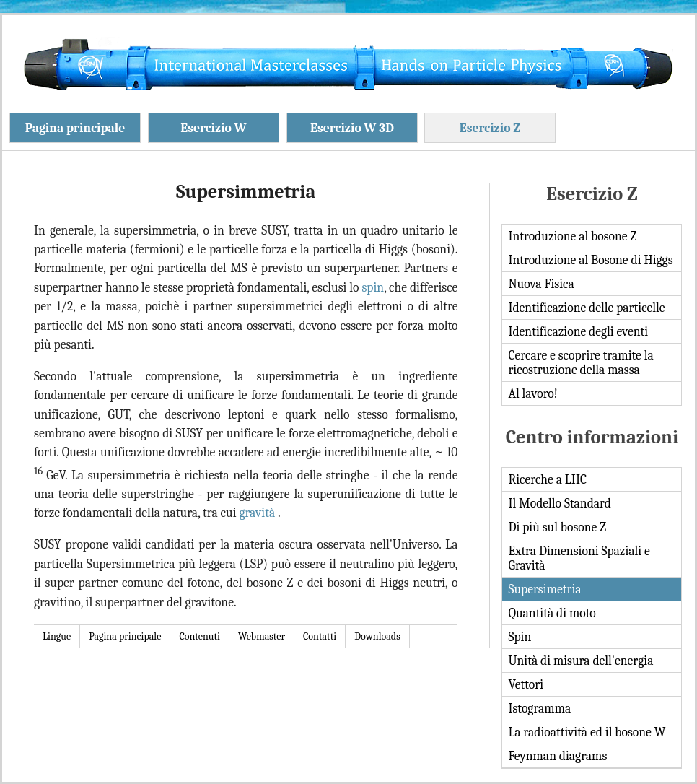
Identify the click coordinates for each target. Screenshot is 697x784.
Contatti (320, 636)
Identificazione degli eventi (578, 331)
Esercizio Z (490, 128)
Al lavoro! (532, 393)
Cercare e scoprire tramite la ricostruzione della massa (580, 362)
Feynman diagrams (557, 756)
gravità (258, 513)
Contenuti (200, 636)
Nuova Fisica (541, 284)
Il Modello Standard (560, 503)
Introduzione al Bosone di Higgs (590, 260)
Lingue (57, 636)
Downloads (377, 636)
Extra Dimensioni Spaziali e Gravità (579, 558)
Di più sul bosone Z (557, 527)
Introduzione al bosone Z (572, 236)
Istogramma (539, 708)
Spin (520, 637)
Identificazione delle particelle (586, 308)
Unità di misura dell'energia (580, 661)
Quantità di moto (552, 613)
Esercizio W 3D (352, 128)
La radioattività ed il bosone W (587, 732)
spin (373, 287)
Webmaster (262, 636)
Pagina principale (75, 128)
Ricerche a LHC (547, 479)
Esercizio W (213, 128)
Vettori (526, 684)
